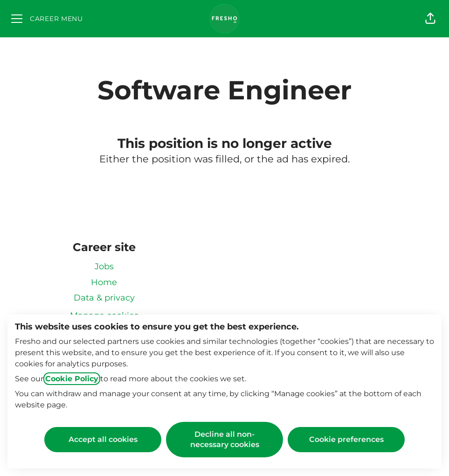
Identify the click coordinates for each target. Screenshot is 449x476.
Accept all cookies (103, 439)
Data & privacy (104, 298)
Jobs (104, 266)
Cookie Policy (72, 379)
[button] (430, 19)
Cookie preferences (346, 439)
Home (104, 282)
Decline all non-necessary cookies (225, 439)
